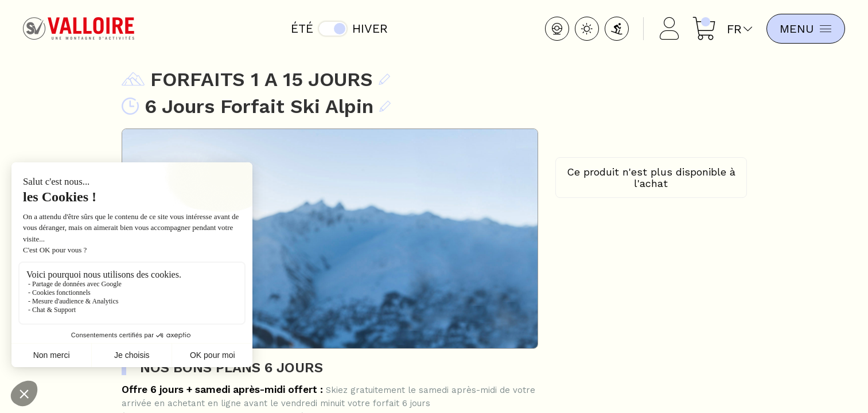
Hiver (369, 28)
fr (736, 29)
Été (301, 28)
